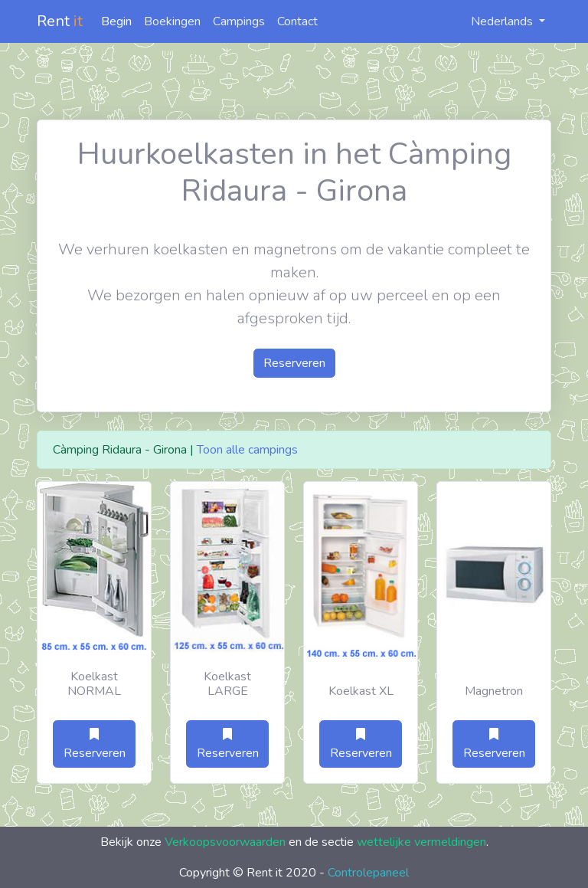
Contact (297, 21)
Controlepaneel (368, 873)
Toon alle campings (247, 450)
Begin (116, 21)
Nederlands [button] (494, 21)
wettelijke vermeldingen (421, 842)
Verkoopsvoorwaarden (225, 842)
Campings (239, 21)
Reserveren (294, 363)
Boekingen (172, 21)
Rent (60, 21)
